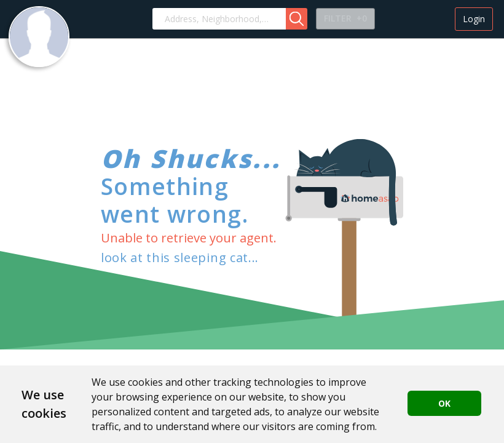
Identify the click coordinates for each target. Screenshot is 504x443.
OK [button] (444, 403)
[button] (297, 19)
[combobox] (219, 19)
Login (474, 19)
